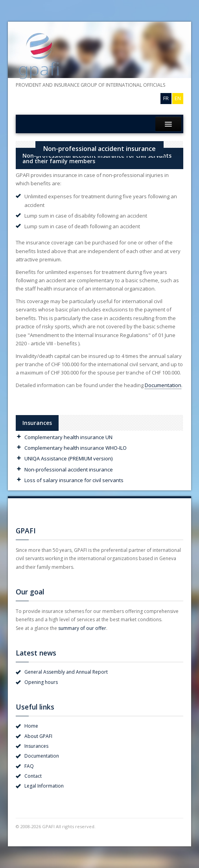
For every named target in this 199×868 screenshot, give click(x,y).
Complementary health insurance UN (68, 437)
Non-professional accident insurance (69, 469)
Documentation (163, 385)
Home (31, 726)
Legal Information (44, 786)
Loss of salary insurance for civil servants (74, 480)
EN (178, 98)
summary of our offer (82, 628)
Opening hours (41, 682)
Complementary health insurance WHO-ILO (76, 448)
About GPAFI (38, 736)
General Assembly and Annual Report (66, 672)
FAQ (29, 766)
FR (166, 98)
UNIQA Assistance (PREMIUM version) (68, 458)
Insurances (36, 746)
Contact (33, 776)
